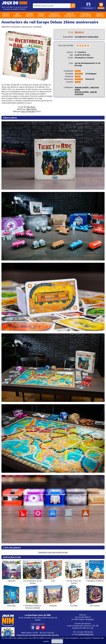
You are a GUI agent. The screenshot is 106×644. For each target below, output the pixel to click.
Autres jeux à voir (27, 27)
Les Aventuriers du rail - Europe (32, 572)
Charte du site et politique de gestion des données (38, 635)
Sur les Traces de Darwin (74, 572)
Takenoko (11, 571)
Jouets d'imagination (54, 15)
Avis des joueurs (15, 27)
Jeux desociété (6, 15)
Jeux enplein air (100, 15)
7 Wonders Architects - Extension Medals (32, 597)
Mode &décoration (70, 15)
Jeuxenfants (17, 15)
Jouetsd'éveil (41, 15)
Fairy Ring (11, 596)
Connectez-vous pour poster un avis (53, 552)
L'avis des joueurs (12, 547)
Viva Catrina (95, 596)
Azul (53, 571)
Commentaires (37, 27)
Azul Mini (74, 596)
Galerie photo (5, 27)
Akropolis (53, 596)
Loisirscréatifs (30, 15)
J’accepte (57, 641)
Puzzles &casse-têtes (86, 15)
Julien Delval (31, 109)
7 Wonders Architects (95, 571)
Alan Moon (31, 107)
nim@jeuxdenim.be (86, 634)
